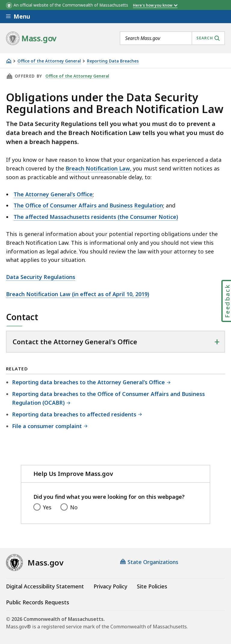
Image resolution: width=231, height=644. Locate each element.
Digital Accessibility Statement (45, 586)
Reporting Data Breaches (113, 61)
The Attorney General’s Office (53, 194)
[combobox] (172, 38)
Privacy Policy (110, 586)
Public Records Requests (38, 602)
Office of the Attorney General (49, 61)
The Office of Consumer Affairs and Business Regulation (88, 205)
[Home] (9, 61)
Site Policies (152, 586)
